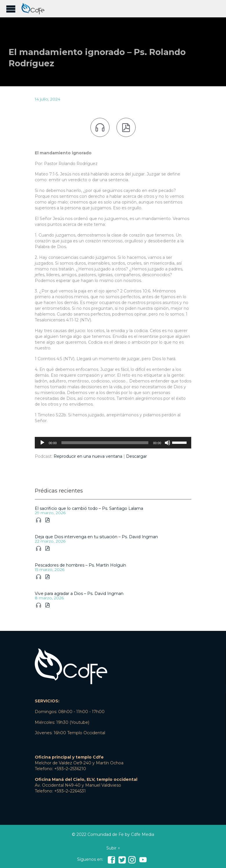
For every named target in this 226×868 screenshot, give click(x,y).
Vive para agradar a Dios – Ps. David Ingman (79, 594)
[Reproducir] (42, 443)
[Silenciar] (167, 443)
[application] (113, 443)
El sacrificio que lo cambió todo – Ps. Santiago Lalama (89, 508)
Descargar (136, 456)
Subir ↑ (113, 848)
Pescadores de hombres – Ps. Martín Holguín (80, 565)
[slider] (105, 443)
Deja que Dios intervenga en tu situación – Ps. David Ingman (96, 537)
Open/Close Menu (11, 9)
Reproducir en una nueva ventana (88, 456)
